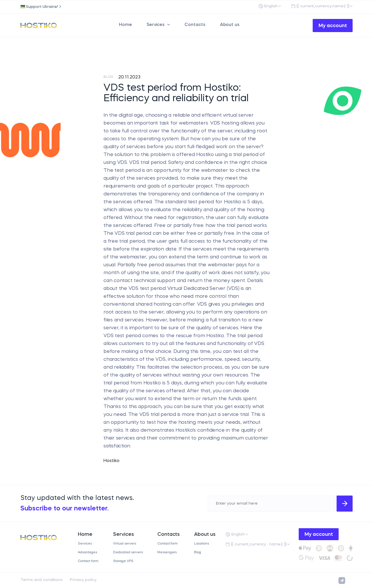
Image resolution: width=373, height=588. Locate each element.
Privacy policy (83, 580)
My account (333, 26)
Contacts (195, 25)
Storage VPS (123, 561)
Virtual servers (125, 544)
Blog (198, 553)
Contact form (88, 561)
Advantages (87, 553)
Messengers (167, 553)
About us (230, 25)
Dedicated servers (128, 553)
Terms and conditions (42, 580)
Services (156, 25)
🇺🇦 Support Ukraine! (39, 7)
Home (125, 25)
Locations (202, 544)
